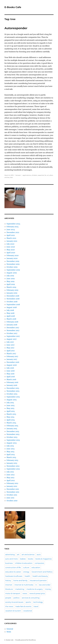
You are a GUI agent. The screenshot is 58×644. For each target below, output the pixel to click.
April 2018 (11, 316)
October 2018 (12, 302)
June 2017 (10, 345)
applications (27, 175)
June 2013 (10, 449)
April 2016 (11, 377)
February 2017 (12, 356)
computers (39, 563)
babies (23, 559)
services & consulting (31, 598)
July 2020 (10, 244)
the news (9, 606)
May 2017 (10, 348)
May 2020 (11, 250)
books (31, 559)
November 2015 (13, 391)
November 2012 (13, 466)
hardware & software (14, 576)
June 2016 (11, 371)
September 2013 (13, 440)
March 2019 (11, 287)
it (36, 585)
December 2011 (13, 489)
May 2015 (10, 408)
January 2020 (12, 258)
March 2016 (11, 379)
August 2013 (12, 443)
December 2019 (13, 261)
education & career (13, 572)
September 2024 (13, 224)
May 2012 (10, 478)
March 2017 (11, 354)
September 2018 (13, 304)
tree (11, 177)
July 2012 (10, 472)
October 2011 (12, 495)
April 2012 (11, 480)
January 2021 (12, 241)
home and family (20, 580)
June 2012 (11, 475)
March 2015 (11, 414)
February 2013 (12, 460)
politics (16, 598)
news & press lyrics (37, 593)
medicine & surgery (35, 589)
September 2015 (13, 397)
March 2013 (11, 457)
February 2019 (12, 290)
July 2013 (10, 446)
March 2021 (11, 238)
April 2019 (11, 284)
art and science (28, 555)
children (34, 175)
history (8, 580)
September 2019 (13, 270)
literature (9, 589)
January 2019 (12, 293)
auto (39, 555)
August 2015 (12, 400)
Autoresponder (16, 28)
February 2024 (13, 227)
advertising (10, 555)
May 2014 (10, 417)
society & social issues (14, 602)
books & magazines (44, 559)
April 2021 (11, 235)
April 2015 (11, 411)
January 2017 (12, 359)
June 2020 (11, 247)
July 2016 (10, 368)
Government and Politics (42, 572)
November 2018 (13, 299)
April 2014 (11, 420)
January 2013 (12, 463)
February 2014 (12, 426)
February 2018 (12, 322)
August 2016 (12, 365)
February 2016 (12, 382)
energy (26, 572)
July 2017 (10, 342)
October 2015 (12, 394)
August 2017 (12, 339)
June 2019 (11, 279)
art (18, 555)
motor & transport (13, 593)
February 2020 (13, 255)
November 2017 (13, 330)
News (9, 632)
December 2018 (13, 296)
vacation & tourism (13, 611)
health (27, 576)
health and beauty (40, 576)
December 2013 (13, 431)
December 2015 (13, 388)
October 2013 (12, 437)
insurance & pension (38, 580)
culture (26, 568)
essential (41, 175)
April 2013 (11, 454)
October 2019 (12, 267)
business (9, 563)
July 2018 (10, 310)
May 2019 (10, 281)
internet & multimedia (24, 585)
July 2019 (10, 276)
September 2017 (13, 336)
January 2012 (12, 486)
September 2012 (13, 469)
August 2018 (12, 307)
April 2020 (11, 253)
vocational (28, 611)
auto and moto (12, 559)
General (18, 175)
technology (38, 602)
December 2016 (13, 362)
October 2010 (12, 501)
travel (36, 606)
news (25, 593)
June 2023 (11, 229)
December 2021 (13, 232)
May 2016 (10, 374)
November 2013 (13, 434)
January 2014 (12, 429)
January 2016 (12, 385)
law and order (45, 585)
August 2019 (12, 273)
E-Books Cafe (13, 7)
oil (48, 175)
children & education (24, 563)
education (36, 568)
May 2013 (10, 452)
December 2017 (13, 328)
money (48, 589)
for (45, 175)
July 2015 (10, 403)
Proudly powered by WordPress (26, 640)
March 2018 (11, 319)
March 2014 (11, 423)
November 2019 (13, 264)
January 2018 (12, 325)
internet (9, 585)
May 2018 (10, 313)
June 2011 (10, 498)
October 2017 (12, 333)
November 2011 (13, 492)
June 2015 (11, 405)
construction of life (13, 568)
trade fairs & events (23, 606)
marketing (20, 589)
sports (28, 602)
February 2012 (12, 483)
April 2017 (11, 351)
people (8, 598)
